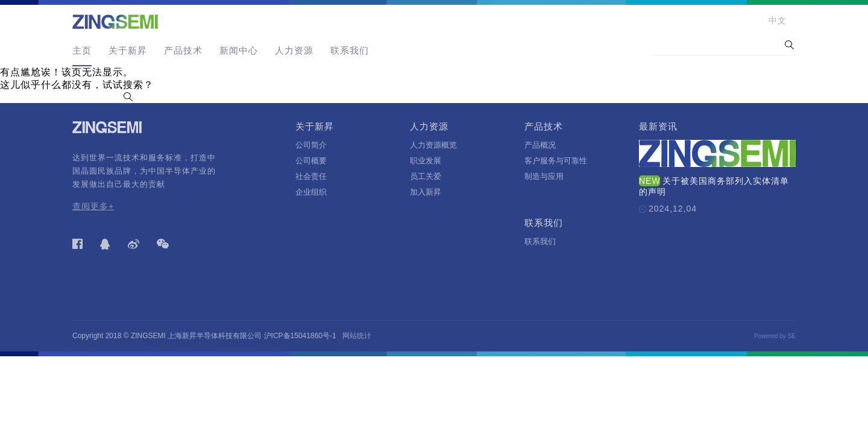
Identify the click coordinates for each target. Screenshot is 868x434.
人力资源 (294, 50)
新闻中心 (239, 50)
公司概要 (311, 161)
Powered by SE (775, 336)
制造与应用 (544, 176)
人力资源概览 (433, 145)
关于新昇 (128, 50)
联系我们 (350, 50)
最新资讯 (658, 126)
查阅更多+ (93, 206)
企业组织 (311, 192)
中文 (778, 20)
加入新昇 (426, 192)
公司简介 (311, 145)
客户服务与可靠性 (556, 161)
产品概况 (540, 145)
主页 (82, 50)
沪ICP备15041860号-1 (300, 336)
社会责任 (311, 176)
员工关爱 (426, 176)
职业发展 (426, 161)
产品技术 (183, 50)
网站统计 (357, 336)
